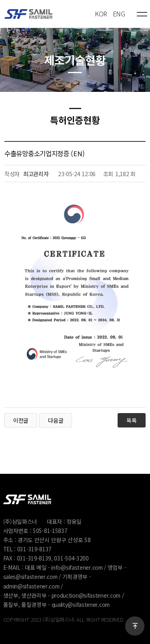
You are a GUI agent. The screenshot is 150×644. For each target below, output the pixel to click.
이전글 (21, 420)
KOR (101, 14)
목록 (131, 420)
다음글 (56, 420)
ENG (119, 14)
